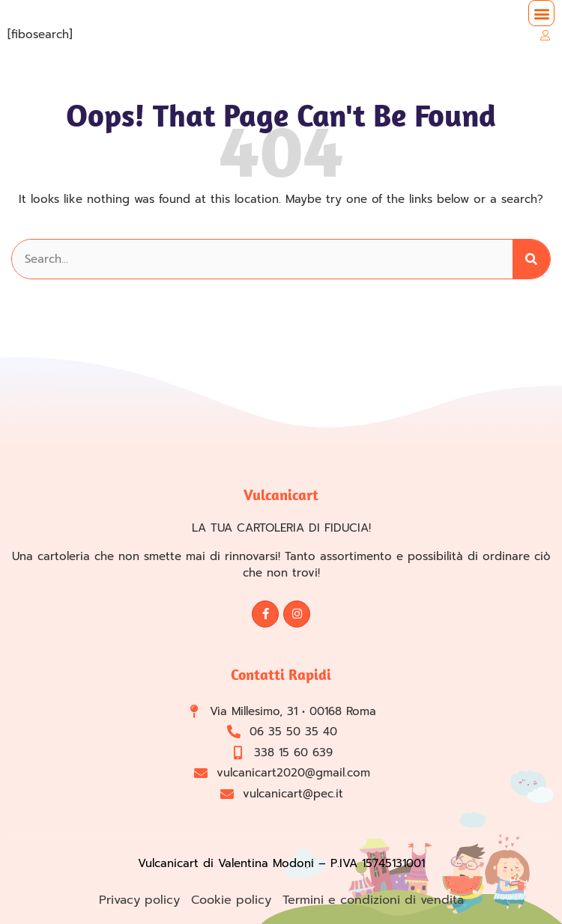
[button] (541, 13)
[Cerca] (531, 259)
